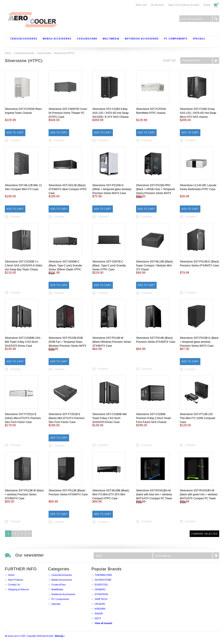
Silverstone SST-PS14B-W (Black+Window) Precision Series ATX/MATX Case (112, 342)
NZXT (98, 618)
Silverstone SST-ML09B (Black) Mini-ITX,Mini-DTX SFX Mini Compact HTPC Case (111, 494)
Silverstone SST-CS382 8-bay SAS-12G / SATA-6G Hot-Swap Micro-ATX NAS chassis (198, 113)
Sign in (172, 5)
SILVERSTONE (103, 580)
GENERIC (100, 589)
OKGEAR (100, 604)
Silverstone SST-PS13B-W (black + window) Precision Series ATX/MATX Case (24, 494)
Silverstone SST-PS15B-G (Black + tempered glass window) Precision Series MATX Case (199, 342)
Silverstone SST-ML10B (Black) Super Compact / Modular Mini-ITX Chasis (154, 266)
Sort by (169, 60)
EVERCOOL (101, 585)
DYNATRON (101, 594)
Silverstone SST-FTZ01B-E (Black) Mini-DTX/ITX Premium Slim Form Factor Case (66, 418)
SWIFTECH (101, 599)
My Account (157, 5)
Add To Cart (15, 133)
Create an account (189, 5)
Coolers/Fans (87, 39)
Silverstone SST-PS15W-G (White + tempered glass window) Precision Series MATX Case (112, 189)
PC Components (176, 39)
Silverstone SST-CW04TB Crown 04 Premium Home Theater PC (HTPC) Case (68, 113)
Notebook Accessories (142, 39)
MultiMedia (111, 39)
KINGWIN (100, 609)
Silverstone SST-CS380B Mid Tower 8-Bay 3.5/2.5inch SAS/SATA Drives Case (109, 418)
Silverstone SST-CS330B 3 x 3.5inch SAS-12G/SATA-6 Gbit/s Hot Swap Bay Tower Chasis (24, 266)
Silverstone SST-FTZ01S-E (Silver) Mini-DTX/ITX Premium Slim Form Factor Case (23, 418)
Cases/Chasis (44, 53)
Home (8, 53)
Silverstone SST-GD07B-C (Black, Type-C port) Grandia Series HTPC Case (109, 266)
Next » (29, 534)
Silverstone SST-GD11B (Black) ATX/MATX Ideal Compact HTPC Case (68, 189)
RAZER (99, 614)
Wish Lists (141, 5)
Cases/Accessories (24, 39)
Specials (199, 39)
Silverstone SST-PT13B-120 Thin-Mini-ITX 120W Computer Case (198, 418)
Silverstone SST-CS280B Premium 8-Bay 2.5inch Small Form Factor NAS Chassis (153, 418)
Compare (15, 140)
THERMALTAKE (103, 575)
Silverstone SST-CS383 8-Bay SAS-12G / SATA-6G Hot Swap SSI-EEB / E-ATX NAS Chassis (110, 113)
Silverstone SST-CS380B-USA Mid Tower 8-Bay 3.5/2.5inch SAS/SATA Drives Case (23, 342)
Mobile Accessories (57, 39)
